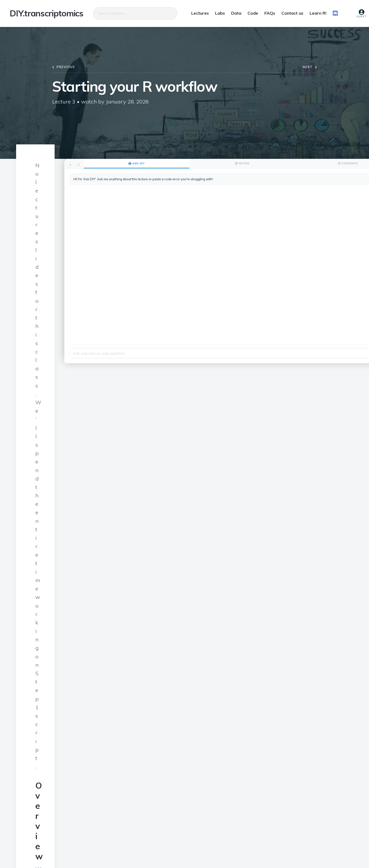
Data (236, 13)
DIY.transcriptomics (47, 13)
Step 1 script (51, 337)
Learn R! (318, 13)
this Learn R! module (146, 369)
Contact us (292, 13)
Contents (340, 163)
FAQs (270, 13)
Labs (220, 13)
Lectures (200, 13)
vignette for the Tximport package (79, 701)
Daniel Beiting (106, 847)
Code (253, 13)
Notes (314, 163)
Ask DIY (289, 163)
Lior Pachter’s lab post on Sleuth (77, 689)
